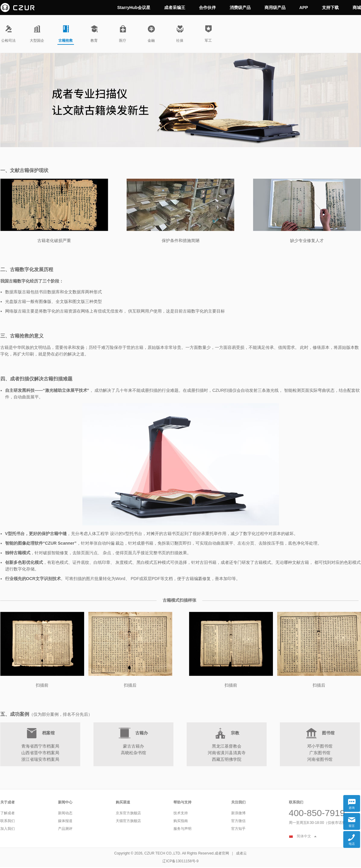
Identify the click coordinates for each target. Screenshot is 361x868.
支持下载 (330, 8)
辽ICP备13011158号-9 (180, 861)
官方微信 (238, 821)
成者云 (241, 853)
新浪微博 (238, 813)
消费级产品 (240, 8)
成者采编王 (175, 8)
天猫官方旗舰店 (128, 821)
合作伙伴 (207, 8)
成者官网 (222, 853)
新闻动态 (65, 813)
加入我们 (8, 829)
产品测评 (65, 829)
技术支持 (181, 813)
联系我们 (8, 821)
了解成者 (8, 813)
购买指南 (181, 821)
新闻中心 (65, 802)
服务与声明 (182, 829)
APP (304, 8)
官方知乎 (238, 829)
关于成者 (8, 802)
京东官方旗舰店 (128, 813)
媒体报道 (65, 821)
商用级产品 (275, 8)
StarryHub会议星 (134, 8)
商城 (357, 8)
